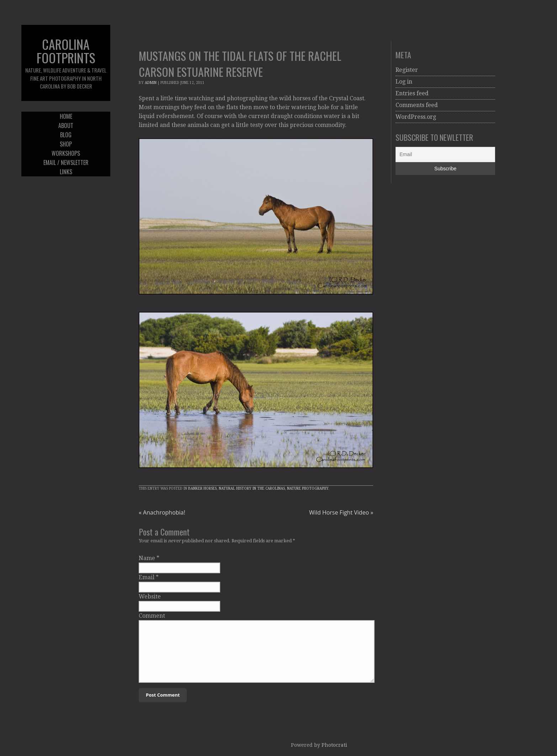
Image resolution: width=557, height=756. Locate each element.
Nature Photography (308, 488)
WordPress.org (416, 117)
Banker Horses (202, 488)
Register (407, 70)
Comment (152, 616)
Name (147, 558)
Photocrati (334, 745)
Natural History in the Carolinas (252, 488)
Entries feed (412, 93)
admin (151, 83)
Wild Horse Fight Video (341, 512)
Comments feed (417, 105)
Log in (404, 82)
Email (147, 577)
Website (150, 597)
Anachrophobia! (162, 512)
